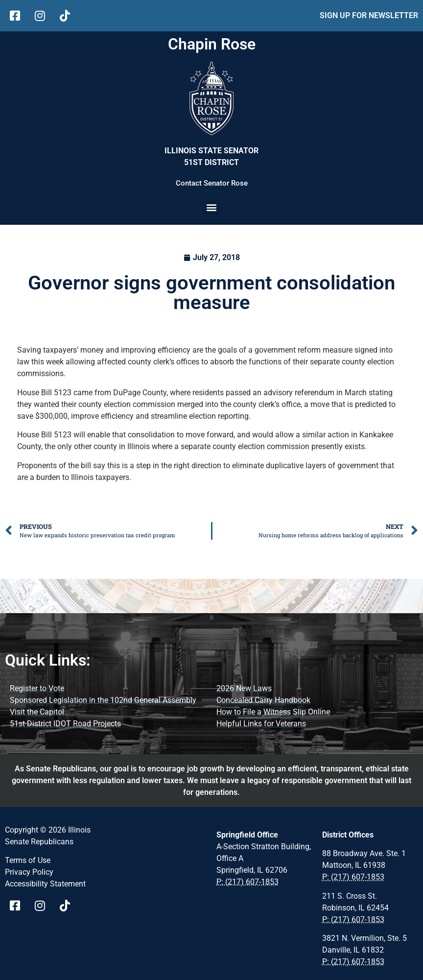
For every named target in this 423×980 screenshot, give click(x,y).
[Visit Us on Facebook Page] (18, 906)
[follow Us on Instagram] (43, 16)
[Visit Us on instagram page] (43, 906)
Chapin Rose (212, 44)
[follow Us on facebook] (18, 16)
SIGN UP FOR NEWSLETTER (369, 15)
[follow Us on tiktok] (68, 16)
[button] (212, 207)
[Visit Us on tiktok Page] (68, 906)
